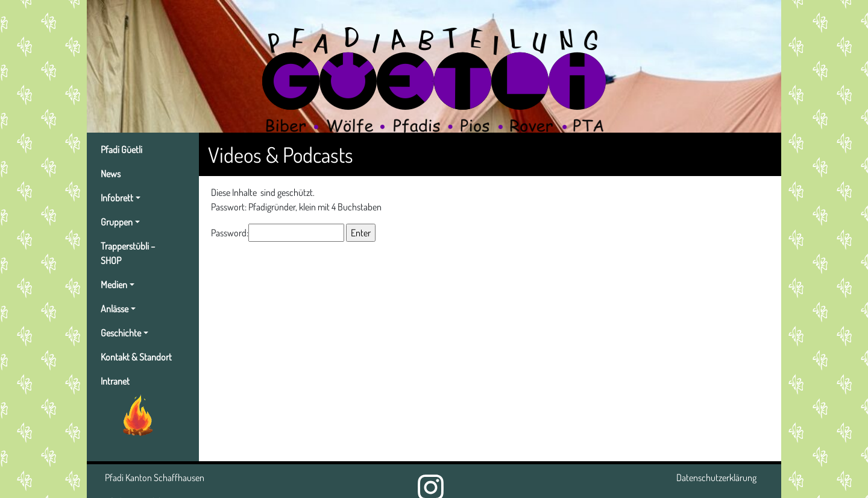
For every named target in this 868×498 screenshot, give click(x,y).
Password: (278, 233)
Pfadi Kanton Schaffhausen (155, 478)
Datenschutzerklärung (716, 478)
